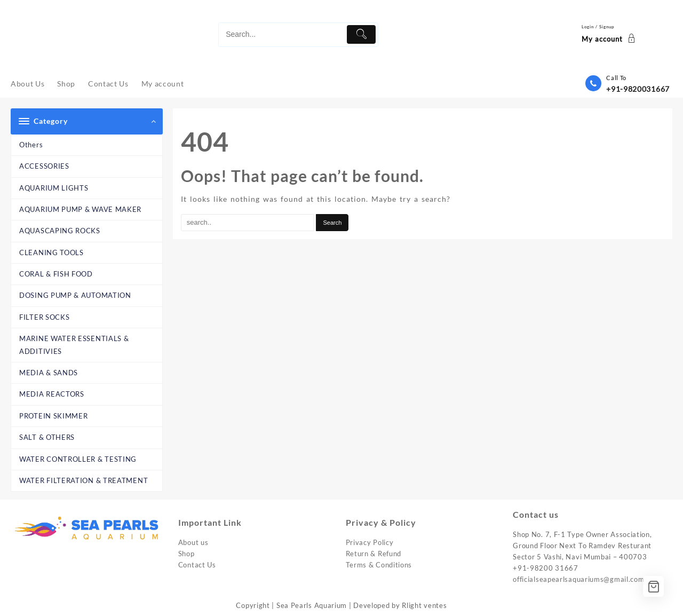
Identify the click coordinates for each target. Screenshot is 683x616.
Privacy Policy (370, 542)
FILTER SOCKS (44, 317)
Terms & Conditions (379, 565)
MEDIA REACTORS (52, 394)
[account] (610, 35)
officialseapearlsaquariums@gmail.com (578, 579)
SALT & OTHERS (47, 437)
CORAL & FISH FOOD (56, 274)
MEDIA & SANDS (49, 373)
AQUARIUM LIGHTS (54, 188)
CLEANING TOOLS (51, 252)
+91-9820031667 (638, 89)
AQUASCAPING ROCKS (60, 231)
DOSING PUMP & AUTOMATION (75, 295)
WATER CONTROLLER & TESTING (78, 459)
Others (31, 145)
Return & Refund (374, 554)
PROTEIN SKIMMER (54, 416)
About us (193, 542)
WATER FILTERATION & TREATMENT (84, 480)
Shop (186, 554)
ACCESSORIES (44, 166)
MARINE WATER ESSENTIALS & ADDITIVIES (74, 345)
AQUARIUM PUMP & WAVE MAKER (80, 209)
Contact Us (197, 565)
